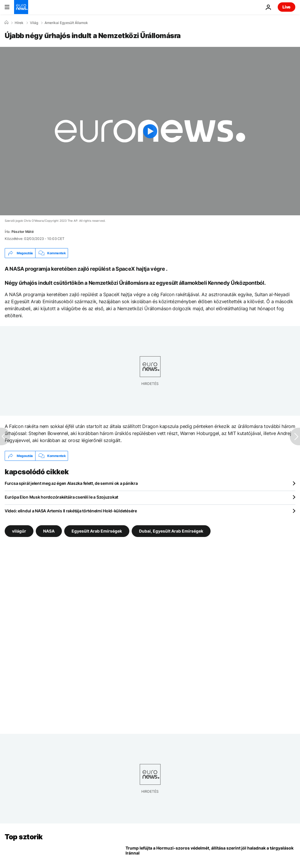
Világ (34, 23)
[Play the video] (150, 131)
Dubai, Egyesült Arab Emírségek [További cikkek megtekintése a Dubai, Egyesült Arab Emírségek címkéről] (171, 531)
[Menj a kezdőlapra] (21, 7)
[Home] (6, 23)
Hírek (19, 23)
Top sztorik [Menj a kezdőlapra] (24, 837)
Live (287, 7)
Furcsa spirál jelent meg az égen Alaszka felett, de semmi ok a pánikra (71, 483)
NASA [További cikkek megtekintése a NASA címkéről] (49, 531)
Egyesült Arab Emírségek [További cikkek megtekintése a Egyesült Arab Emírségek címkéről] (97, 531)
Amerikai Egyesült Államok (66, 23)
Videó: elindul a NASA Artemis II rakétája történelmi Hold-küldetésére (71, 511)
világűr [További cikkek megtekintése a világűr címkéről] (19, 531)
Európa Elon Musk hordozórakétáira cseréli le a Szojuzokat (61, 497)
